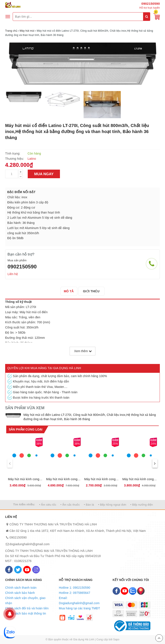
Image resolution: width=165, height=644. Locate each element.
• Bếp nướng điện (142, 505)
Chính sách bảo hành (20, 593)
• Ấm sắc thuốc (70, 505)
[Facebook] (9, 570)
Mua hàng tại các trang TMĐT (79, 608)
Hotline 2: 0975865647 (75, 593)
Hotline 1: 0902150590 (75, 588)
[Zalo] (133, 591)
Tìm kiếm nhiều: (24, 504)
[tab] (70, 291)
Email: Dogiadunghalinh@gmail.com (79, 601)
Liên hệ (13, 274)
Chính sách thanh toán (21, 588)
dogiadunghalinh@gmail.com (30, 544)
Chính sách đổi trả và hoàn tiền (27, 608)
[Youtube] (27, 570)
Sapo (116, 639)
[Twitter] (18, 570)
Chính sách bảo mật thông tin (26, 613)
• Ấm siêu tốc (48, 505)
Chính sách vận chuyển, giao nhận (25, 601)
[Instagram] (36, 570)
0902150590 (151, 4)
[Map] (141, 591)
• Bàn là (89, 505)
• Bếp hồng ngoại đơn (112, 505)
